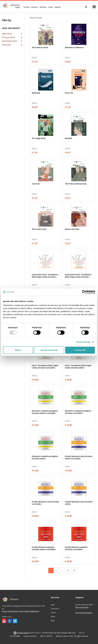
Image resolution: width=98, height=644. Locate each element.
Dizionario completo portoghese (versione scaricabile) (78, 412)
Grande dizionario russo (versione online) (79, 503)
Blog (53, 621)
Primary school (8, 37)
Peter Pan (69, 93)
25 (68, 570)
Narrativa (43, 7)
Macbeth (68, 139)
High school (7, 34)
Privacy (5, 611)
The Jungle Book (39, 139)
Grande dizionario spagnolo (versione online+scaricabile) (44, 548)
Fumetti (27, 7)
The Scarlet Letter (39, 229)
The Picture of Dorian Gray (76, 184)
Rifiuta (18, 350)
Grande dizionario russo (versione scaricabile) (45, 503)
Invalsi (51, 7)
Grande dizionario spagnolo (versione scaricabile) (76, 548)
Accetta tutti (80, 350)
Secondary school (10, 41)
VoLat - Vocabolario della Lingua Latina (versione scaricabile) (45, 367)
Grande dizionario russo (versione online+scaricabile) (79, 458)
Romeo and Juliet (72, 229)
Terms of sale (23, 611)
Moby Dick (36, 93)
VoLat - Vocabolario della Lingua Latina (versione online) (78, 367)
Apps (53, 605)
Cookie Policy (13, 611)
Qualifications (34, 611)
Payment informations (84, 613)
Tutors (53, 613)
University (6, 45)
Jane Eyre (36, 184)
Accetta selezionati (49, 350)
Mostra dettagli (83, 342)
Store (53, 617)
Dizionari (35, 7)
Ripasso (58, 7)
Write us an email (82, 607)
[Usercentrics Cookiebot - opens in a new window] (84, 292)
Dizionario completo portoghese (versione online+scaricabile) (45, 412)
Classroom (55, 609)
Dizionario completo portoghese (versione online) (45, 458)
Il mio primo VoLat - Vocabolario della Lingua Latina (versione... (45, 276)
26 (74, 570)
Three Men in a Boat (40, 48)
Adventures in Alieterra (74, 48)
